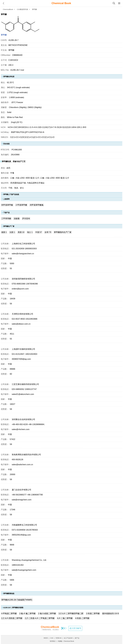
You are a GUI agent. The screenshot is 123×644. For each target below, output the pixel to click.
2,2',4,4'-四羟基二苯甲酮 (12, 618)
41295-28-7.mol (17, 70)
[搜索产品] (114, 3)
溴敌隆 (17, 219)
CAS (52, 638)
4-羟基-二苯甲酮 (82, 618)
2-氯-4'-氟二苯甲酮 (27, 614)
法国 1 (12, 232)
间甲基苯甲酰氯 (37, 205)
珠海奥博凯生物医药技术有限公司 (26, 455)
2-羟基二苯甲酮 (93, 614)
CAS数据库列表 (23, 9)
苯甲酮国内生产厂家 (63, 232)
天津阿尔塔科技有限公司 (22, 314)
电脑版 (60, 641)
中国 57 (39, 232)
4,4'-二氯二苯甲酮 (65, 618)
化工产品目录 (68, 638)
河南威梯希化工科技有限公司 (24, 525)
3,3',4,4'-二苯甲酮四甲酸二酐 (71, 614)
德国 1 (4, 232)
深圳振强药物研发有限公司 (23, 279)
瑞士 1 (30, 232)
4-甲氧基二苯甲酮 (9, 614)
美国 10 (21, 232)
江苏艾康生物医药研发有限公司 (25, 384)
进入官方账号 (75, 628)
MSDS (46, 638)
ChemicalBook (8, 9)
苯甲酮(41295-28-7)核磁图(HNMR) (17, 600)
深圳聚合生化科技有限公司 (23, 419)
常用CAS (59, 638)
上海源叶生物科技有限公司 (23, 349)
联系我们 (53, 641)
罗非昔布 (26, 219)
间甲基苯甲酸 (7, 205)
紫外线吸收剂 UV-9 (110, 614)
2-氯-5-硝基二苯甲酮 (47, 614)
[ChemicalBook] (61, 3)
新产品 (77, 638)
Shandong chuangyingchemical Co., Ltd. (29, 560)
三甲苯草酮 (6, 219)
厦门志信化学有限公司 (21, 490)
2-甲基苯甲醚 (21, 205)
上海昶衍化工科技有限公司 (23, 244)
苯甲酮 (4, 35)
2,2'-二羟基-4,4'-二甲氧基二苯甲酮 (40, 618)
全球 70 (48, 232)
